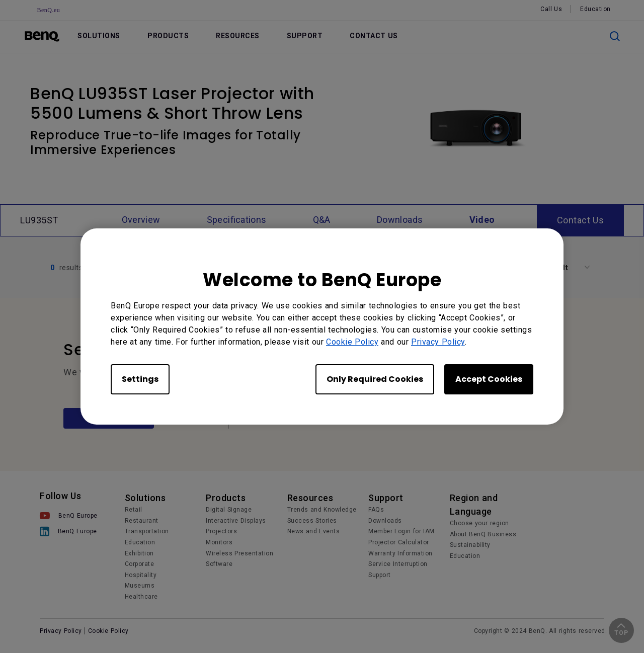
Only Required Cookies (375, 379)
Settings (140, 379)
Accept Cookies (489, 379)
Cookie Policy (352, 342)
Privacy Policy (438, 342)
